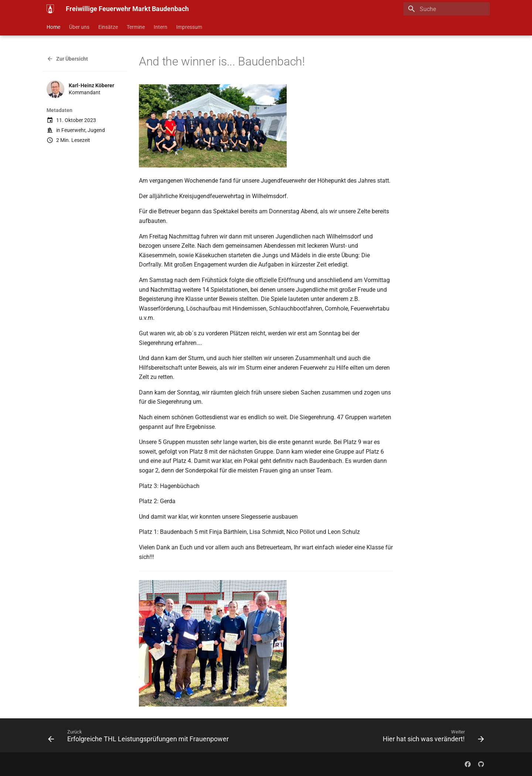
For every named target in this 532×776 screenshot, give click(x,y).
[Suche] (447, 9)
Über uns (79, 27)
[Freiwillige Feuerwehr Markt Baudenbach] (50, 9)
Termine (136, 27)
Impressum (189, 27)
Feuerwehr (73, 130)
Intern (161, 27)
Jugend (96, 130)
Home (53, 27)
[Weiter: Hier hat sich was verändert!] (432, 738)
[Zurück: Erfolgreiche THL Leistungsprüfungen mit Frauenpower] (140, 738)
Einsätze (108, 27)
